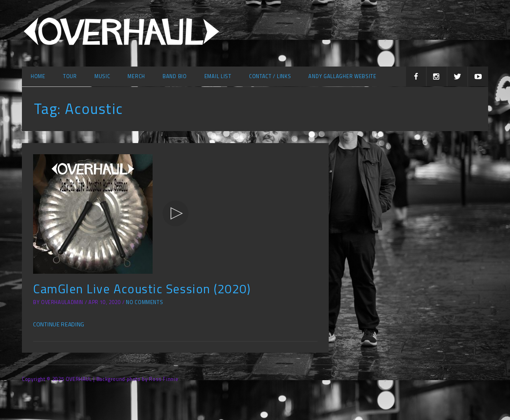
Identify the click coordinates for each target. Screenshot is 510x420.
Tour (70, 76)
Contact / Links (270, 76)
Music (102, 76)
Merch (136, 76)
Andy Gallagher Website (342, 76)
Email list (218, 76)
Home (38, 76)
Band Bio (175, 76)
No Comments (144, 302)
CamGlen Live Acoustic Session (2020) (142, 289)
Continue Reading (59, 324)
